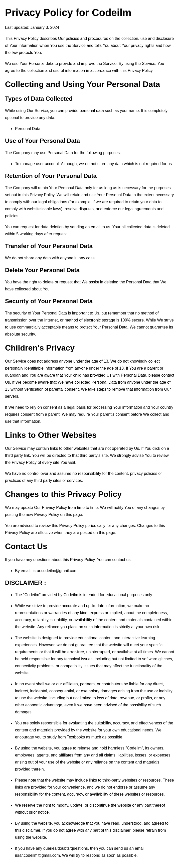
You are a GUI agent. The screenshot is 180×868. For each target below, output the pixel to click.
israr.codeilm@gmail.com (55, 571)
